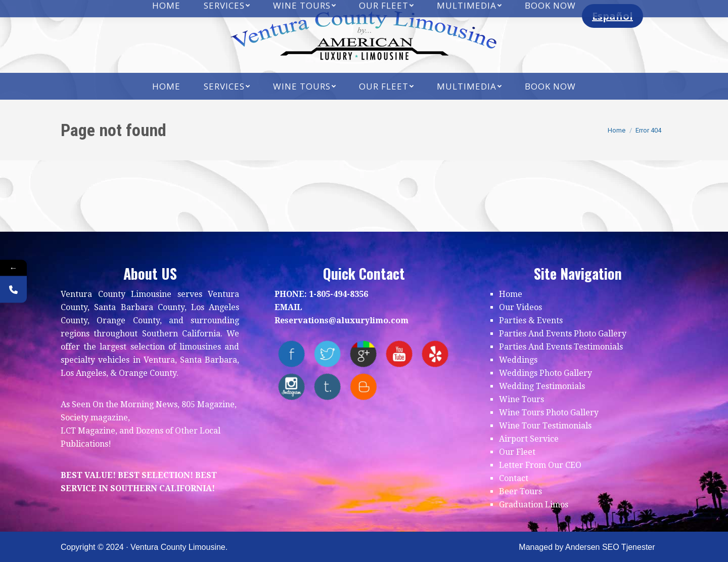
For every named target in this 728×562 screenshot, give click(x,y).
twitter (327, 354)
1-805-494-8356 (338, 294)
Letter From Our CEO (540, 465)
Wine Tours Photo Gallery (549, 413)
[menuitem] (166, 86)
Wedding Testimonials (542, 386)
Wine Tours (521, 399)
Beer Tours (520, 491)
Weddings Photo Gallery (545, 373)
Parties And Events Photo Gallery (563, 334)
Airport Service (529, 439)
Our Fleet (517, 452)
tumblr (327, 387)
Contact (514, 478)
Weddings (518, 360)
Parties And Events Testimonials (561, 347)
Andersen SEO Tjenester (610, 547)
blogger (363, 387)
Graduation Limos (534, 505)
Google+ (363, 354)
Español (612, 16)
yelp (435, 354)
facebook (291, 354)
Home (511, 294)
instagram (291, 387)
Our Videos (520, 307)
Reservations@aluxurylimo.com (342, 320)
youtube (399, 354)
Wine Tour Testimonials (545, 426)
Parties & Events (531, 320)
